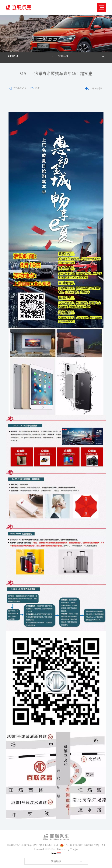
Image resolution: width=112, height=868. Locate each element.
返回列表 (94, 88)
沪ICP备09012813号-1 (45, 845)
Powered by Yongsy (68, 849)
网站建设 (50, 849)
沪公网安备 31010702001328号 (82, 845)
